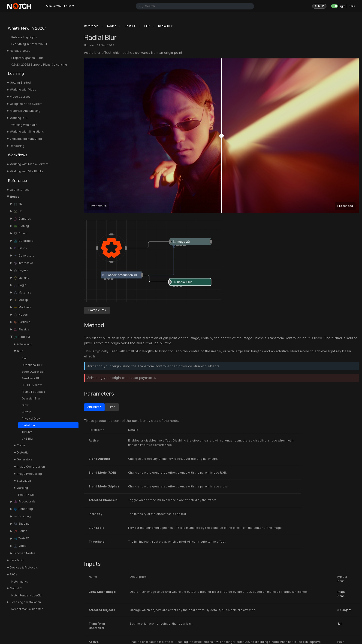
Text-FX (21, 539)
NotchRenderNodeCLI (26, 595)
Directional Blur (32, 365)
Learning (16, 73)
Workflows (18, 155)
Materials (22, 293)
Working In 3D (19, 118)
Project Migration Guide (27, 58)
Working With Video (23, 89)
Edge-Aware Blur (33, 372)
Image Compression (31, 467)
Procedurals (24, 502)
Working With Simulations (27, 132)
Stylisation (24, 481)
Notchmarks (20, 582)
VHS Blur (28, 439)
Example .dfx (97, 310)
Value (341, 642)
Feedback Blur (32, 378)
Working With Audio (24, 125)
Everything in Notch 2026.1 (29, 44)
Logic (20, 285)
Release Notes (20, 51)
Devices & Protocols (24, 567)
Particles (22, 322)
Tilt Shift (27, 432)
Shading (21, 524)
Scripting (22, 517)
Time (112, 407)
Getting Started (20, 83)
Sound (20, 531)
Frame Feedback (33, 392)
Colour (21, 234)
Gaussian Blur (31, 398)
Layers (21, 271)
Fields (20, 248)
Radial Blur (29, 425)
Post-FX (22, 337)
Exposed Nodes (24, 553)
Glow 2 (26, 412)
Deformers (23, 241)
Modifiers (23, 308)
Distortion (24, 452)
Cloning (21, 226)
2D (18, 204)
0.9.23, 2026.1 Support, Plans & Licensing (39, 65)
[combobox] (195, 6)
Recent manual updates (27, 609)
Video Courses (20, 97)
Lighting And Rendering (26, 139)
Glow (25, 405)
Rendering (17, 146)
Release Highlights (24, 37)
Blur (20, 351)
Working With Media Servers (29, 164)
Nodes (15, 197)
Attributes (94, 407)
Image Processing (29, 474)
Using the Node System (26, 104)
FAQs (14, 574)
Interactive (23, 263)
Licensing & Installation (25, 602)
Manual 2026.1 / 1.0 (60, 6)
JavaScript (17, 560)
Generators (24, 256)
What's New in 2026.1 (27, 28)
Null (339, 624)
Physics (21, 330)
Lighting (21, 278)
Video (20, 546)
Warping (22, 488)
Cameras (22, 219)
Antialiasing (25, 344)
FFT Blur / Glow (32, 385)
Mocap (21, 300)
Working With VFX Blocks (27, 171)
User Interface (20, 190)
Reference (17, 181)
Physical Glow (31, 419)
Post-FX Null (27, 495)
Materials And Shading (25, 111)
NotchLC (16, 588)
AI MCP (319, 6)
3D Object (344, 610)
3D (18, 212)
